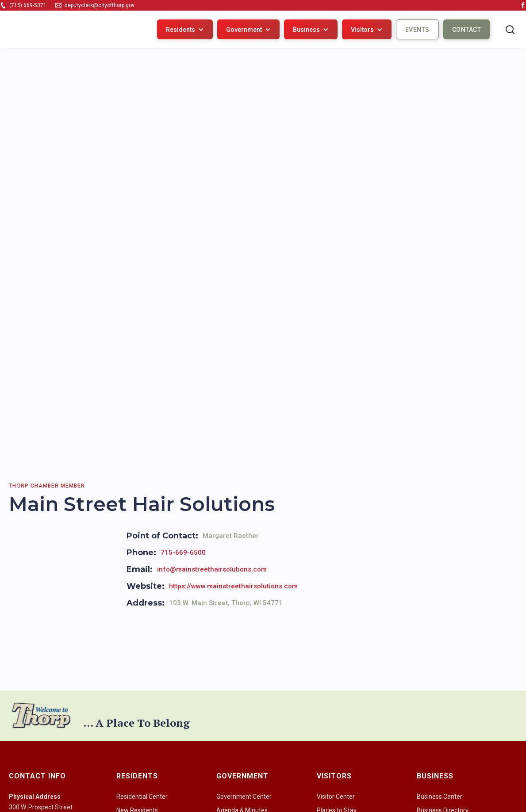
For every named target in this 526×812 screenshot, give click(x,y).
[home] (41, 29)
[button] (185, 29)
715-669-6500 (183, 553)
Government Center (244, 797)
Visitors (362, 30)
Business (306, 30)
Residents (180, 30)
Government (244, 30)
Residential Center (142, 797)
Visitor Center (336, 797)
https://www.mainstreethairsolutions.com (233, 586)
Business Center (440, 797)
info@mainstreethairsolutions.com (212, 569)
